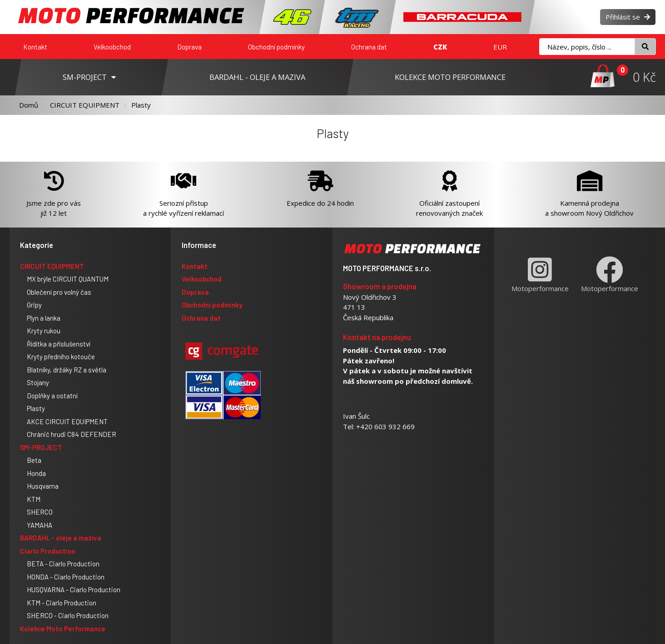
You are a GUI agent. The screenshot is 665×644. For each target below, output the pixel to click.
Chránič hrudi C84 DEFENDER (72, 434)
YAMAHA (40, 525)
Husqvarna (43, 486)
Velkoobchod (112, 47)
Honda (36, 473)
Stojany (38, 382)
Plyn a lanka (44, 318)
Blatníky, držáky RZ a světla (67, 370)
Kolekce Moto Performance (63, 629)
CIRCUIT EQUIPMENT (85, 105)
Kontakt (35, 47)
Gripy (34, 305)
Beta (34, 460)
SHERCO (40, 512)
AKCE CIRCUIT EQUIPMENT (67, 421)
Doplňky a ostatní (52, 396)
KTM (34, 499)
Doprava (189, 47)
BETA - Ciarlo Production (63, 564)
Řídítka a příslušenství (59, 344)
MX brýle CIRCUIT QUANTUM (68, 279)
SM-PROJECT (41, 447)
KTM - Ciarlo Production (62, 603)
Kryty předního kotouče (61, 357)
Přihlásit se (628, 17)
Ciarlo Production (48, 551)
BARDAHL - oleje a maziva (61, 538)
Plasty (141, 105)
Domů (29, 105)
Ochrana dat (369, 47)
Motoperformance (540, 275)
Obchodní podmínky (276, 47)
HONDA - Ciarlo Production (66, 577)
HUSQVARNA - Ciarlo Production (74, 590)
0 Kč (644, 77)
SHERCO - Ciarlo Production (68, 615)
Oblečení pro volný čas (59, 292)
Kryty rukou (44, 331)
